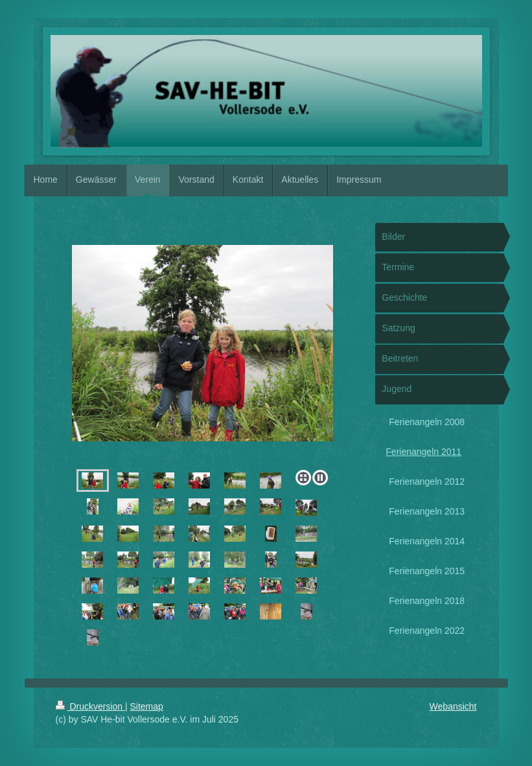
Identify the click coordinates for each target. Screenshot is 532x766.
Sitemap (147, 706)
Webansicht (453, 706)
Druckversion (90, 706)
